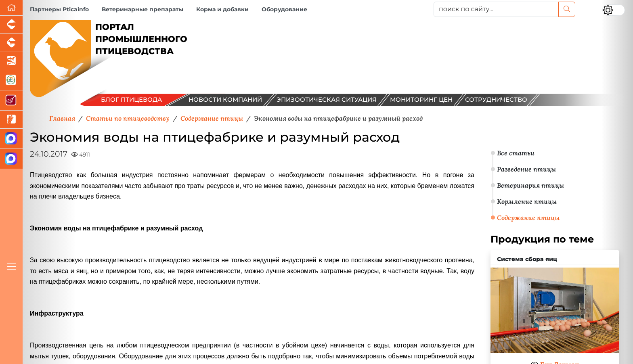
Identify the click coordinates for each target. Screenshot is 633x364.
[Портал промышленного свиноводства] (11, 25)
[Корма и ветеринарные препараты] (11, 80)
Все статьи (516, 153)
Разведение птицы (526, 169)
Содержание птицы (528, 218)
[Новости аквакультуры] (11, 61)
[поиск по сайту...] (496, 9)
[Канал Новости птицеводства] (11, 139)
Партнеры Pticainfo (59, 9)
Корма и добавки (222, 9)
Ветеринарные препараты (143, 9)
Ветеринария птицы (530, 185)
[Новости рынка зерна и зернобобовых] (11, 120)
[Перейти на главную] (11, 8)
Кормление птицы (527, 201)
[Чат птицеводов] (11, 159)
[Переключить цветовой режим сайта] (614, 10)
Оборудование (284, 9)
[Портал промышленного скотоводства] (11, 43)
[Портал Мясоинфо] (11, 100)
